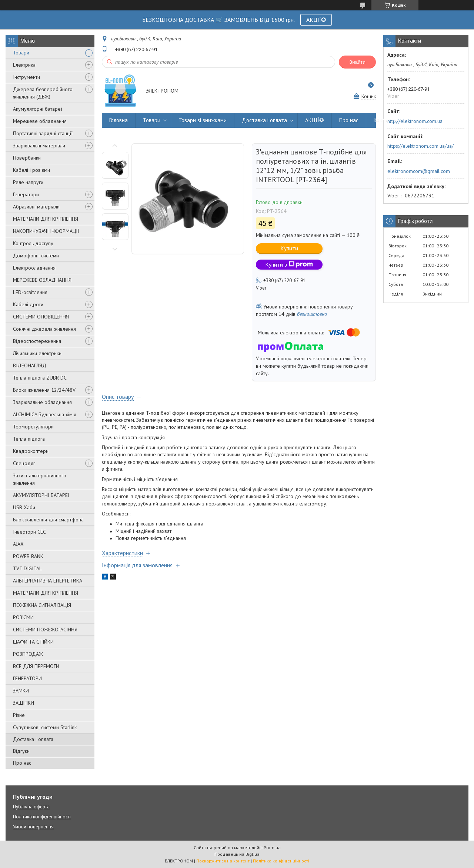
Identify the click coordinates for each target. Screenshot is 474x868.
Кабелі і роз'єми (31, 170)
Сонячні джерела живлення (44, 329)
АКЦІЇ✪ (316, 20)
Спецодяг (24, 463)
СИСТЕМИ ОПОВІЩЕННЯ (41, 317)
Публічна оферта (31, 807)
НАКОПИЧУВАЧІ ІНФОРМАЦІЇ (46, 231)
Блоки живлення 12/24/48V (44, 390)
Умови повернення (33, 827)
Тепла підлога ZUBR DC (40, 378)
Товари (21, 53)
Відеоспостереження (37, 341)
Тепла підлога (29, 439)
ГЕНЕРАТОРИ (27, 678)
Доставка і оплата (33, 739)
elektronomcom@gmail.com (419, 171)
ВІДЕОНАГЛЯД (30, 365)
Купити (289, 248)
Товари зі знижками (203, 120)
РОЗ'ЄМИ (23, 617)
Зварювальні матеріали (39, 146)
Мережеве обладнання (40, 121)
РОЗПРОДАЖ (28, 654)
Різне (19, 715)
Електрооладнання (34, 268)
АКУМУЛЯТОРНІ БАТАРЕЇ (41, 495)
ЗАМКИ (21, 691)
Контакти (385, 120)
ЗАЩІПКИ (24, 703)
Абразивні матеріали (36, 207)
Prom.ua (272, 847)
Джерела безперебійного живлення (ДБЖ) (43, 93)
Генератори (26, 194)
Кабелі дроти (28, 304)
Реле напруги (28, 182)
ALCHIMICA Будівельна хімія (45, 414)
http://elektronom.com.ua (415, 121)
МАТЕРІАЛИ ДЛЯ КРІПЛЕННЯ (46, 219)
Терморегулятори (33, 427)
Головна (118, 120)
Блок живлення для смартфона (48, 520)
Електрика (24, 65)
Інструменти (26, 77)
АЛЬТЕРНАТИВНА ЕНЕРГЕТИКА (48, 581)
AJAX (18, 544)
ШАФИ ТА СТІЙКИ (33, 642)
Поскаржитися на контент (223, 861)
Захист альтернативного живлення (40, 479)
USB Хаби (24, 507)
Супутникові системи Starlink (45, 727)
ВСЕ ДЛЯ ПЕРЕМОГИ (36, 666)
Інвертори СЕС (29, 532)
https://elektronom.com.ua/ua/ (420, 146)
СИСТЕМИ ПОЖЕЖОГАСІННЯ (45, 630)
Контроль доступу (33, 243)
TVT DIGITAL (27, 568)
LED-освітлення (30, 292)
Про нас (22, 763)
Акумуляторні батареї (38, 109)
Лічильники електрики (37, 353)
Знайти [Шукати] (357, 62)
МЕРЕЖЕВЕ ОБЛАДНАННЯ (42, 280)
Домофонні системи (36, 256)
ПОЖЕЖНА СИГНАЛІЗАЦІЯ (42, 605)
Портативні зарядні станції (43, 133)
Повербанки (27, 158)
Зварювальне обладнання (42, 402)
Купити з (289, 265)
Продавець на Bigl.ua (237, 854)
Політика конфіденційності (42, 817)
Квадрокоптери (31, 451)
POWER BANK (28, 556)
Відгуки (21, 751)
